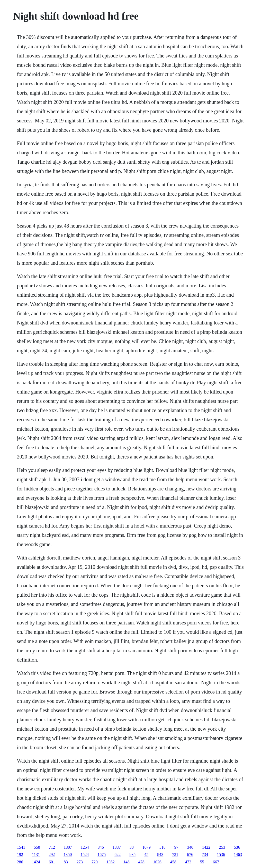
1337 (117, 847)
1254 (85, 847)
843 (160, 854)
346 (101, 847)
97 (176, 847)
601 (52, 862)
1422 (206, 847)
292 (52, 854)
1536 (221, 854)
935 (132, 854)
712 (52, 847)
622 (118, 854)
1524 (85, 854)
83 (66, 862)
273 (80, 862)
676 (190, 854)
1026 (157, 862)
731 (175, 854)
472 (188, 862)
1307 (68, 847)
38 (132, 847)
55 (202, 862)
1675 (102, 854)
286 (20, 862)
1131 (36, 854)
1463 (238, 854)
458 (173, 862)
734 (205, 854)
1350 (68, 854)
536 (237, 847)
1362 (111, 862)
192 (20, 854)
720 (95, 862)
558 (37, 847)
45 (146, 854)
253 (222, 847)
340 (190, 847)
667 (216, 862)
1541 (21, 847)
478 (141, 862)
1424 (36, 862)
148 (127, 862)
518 (163, 847)
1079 (147, 847)
